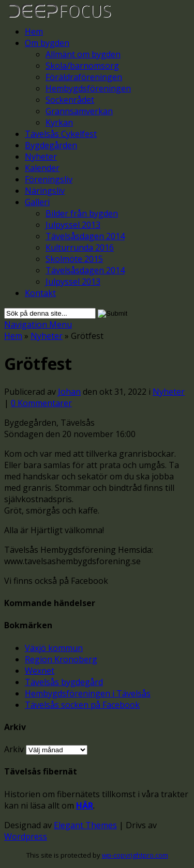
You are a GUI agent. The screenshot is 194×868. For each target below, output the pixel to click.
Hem (34, 32)
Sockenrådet (70, 100)
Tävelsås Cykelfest (61, 134)
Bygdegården (51, 145)
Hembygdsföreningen (88, 88)
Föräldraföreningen (84, 77)
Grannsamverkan (79, 111)
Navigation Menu (38, 324)
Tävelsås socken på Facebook (82, 705)
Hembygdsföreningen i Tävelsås (88, 693)
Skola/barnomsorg (82, 66)
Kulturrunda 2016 (80, 247)
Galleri (37, 202)
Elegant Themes (85, 825)
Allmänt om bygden (83, 54)
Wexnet (40, 671)
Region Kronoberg (61, 659)
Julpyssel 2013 (73, 225)
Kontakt (40, 293)
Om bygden (47, 43)
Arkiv (14, 749)
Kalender (42, 168)
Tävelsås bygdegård (64, 682)
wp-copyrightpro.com (135, 855)
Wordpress (26, 836)
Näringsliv (45, 191)
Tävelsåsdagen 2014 (85, 236)
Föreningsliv (49, 179)
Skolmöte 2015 (74, 259)
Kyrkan (59, 122)
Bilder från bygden (82, 213)
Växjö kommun (54, 648)
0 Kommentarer (41, 403)
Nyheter (41, 157)
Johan (69, 392)
